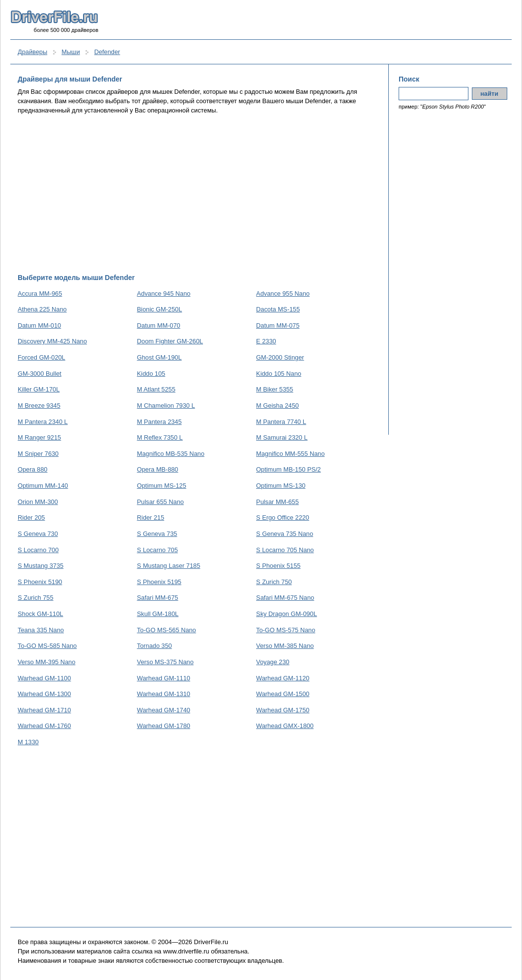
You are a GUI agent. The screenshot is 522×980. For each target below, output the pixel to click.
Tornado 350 (155, 646)
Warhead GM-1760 (44, 726)
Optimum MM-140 (43, 486)
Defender (107, 52)
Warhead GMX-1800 (285, 726)
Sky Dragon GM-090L (287, 614)
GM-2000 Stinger (280, 357)
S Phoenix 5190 (40, 582)
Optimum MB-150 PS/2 (289, 469)
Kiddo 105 (151, 374)
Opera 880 (32, 469)
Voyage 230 (273, 662)
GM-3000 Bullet (40, 374)
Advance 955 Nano (283, 294)
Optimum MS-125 (162, 486)
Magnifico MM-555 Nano (290, 454)
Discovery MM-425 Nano (52, 341)
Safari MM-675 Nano (285, 598)
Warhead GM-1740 (164, 710)
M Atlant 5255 (156, 389)
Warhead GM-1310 (164, 694)
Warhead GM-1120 (283, 678)
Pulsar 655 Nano (160, 502)
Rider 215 (151, 518)
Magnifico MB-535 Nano (171, 454)
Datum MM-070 (159, 325)
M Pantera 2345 (159, 422)
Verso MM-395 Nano (46, 662)
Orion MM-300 (38, 502)
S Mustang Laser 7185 (169, 566)
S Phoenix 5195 (159, 582)
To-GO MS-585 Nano (47, 646)
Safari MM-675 (158, 598)
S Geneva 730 (38, 534)
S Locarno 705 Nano (285, 550)
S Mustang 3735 (41, 566)
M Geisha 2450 (277, 406)
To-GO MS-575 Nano (286, 630)
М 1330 (28, 742)
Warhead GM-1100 (44, 678)
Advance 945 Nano (164, 294)
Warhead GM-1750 (283, 710)
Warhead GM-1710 (44, 710)
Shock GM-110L (40, 614)
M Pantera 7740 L (281, 422)
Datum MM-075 (278, 325)
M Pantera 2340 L (43, 422)
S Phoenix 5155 (278, 566)
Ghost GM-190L (159, 357)
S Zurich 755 (36, 598)
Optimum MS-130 (281, 486)
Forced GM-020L (42, 357)
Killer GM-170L (39, 389)
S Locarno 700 (38, 550)
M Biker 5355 (275, 389)
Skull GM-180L (158, 614)
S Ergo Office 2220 (283, 518)
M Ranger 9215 (39, 437)
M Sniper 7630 (38, 454)
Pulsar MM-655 (277, 502)
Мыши (71, 52)
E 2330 (266, 341)
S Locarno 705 (158, 550)
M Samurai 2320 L (282, 437)
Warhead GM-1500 (283, 694)
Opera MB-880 (158, 469)
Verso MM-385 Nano (285, 646)
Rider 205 (31, 518)
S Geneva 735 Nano (285, 534)
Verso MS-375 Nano (165, 662)
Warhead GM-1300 (44, 694)
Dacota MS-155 (278, 309)
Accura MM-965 (40, 294)
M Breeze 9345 (39, 406)
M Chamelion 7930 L (166, 406)
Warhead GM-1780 (164, 726)
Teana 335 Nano (41, 630)
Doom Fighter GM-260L (170, 341)
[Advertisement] (198, 194)
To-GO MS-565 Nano (167, 630)
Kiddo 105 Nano (279, 374)
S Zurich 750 (274, 582)
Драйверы (32, 52)
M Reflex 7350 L (160, 437)
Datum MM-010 (39, 325)
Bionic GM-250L (160, 309)
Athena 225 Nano (42, 309)
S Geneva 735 (157, 534)
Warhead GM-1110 (164, 678)
